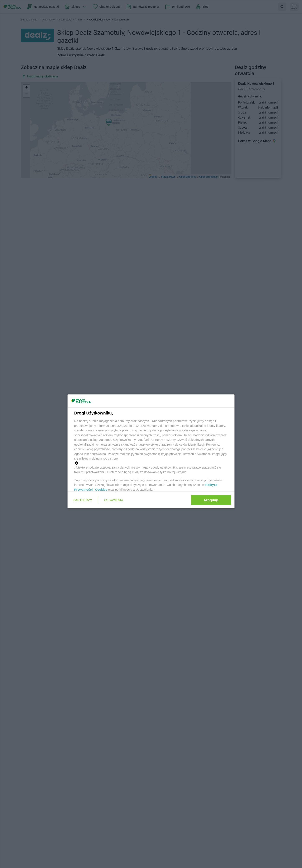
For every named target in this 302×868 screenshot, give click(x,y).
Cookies (101, 490)
